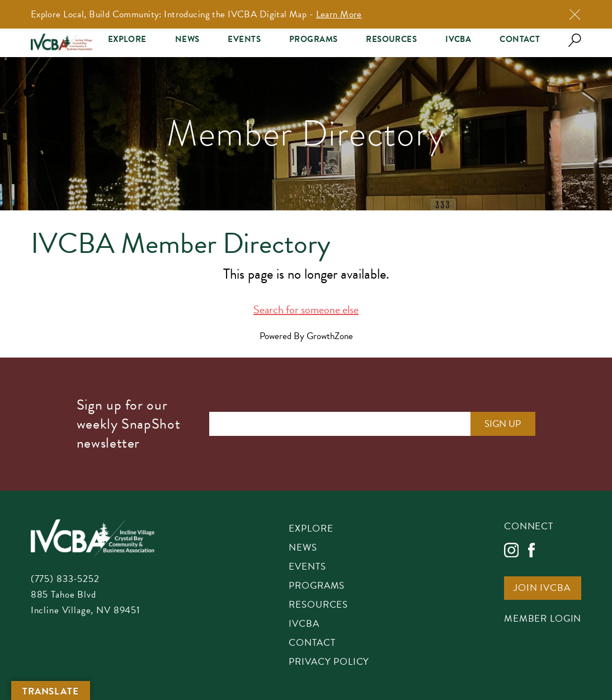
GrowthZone (330, 336)
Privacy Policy (329, 663)
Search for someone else (306, 309)
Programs (313, 39)
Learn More (339, 14)
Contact (520, 39)
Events (244, 39)
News (187, 39)
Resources (391, 39)
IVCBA (458, 39)
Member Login (543, 619)
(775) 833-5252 (65, 579)
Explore (127, 39)
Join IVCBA (542, 589)
